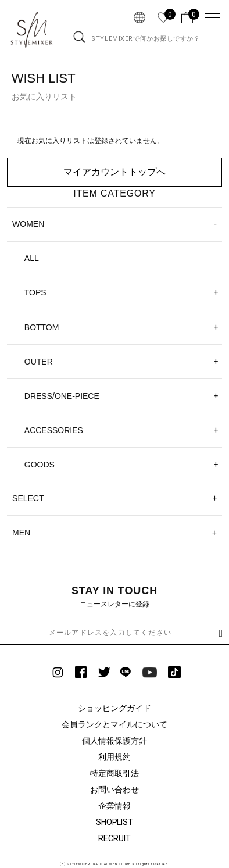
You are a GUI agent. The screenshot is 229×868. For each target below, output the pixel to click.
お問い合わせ (114, 790)
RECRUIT (114, 838)
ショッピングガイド (114, 708)
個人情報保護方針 (114, 741)
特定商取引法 (114, 773)
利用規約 (114, 757)
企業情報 (114, 806)
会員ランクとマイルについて (114, 724)
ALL (32, 258)
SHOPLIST (115, 822)
